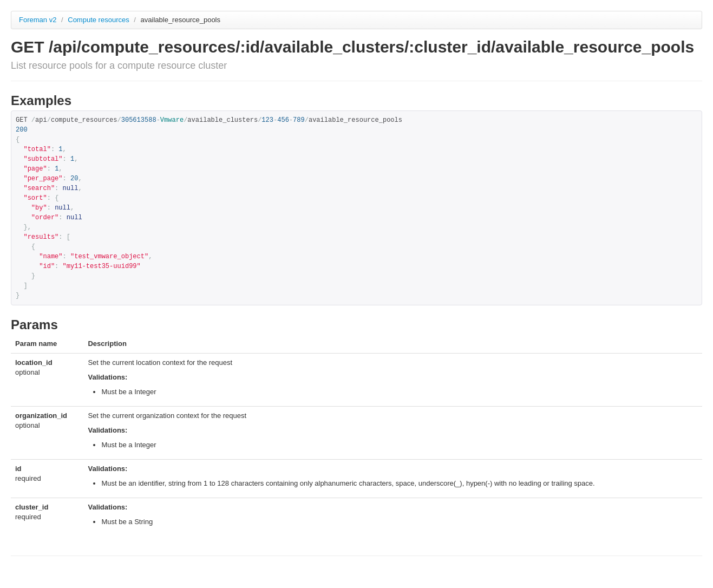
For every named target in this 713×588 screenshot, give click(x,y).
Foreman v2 (38, 20)
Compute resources (99, 20)
